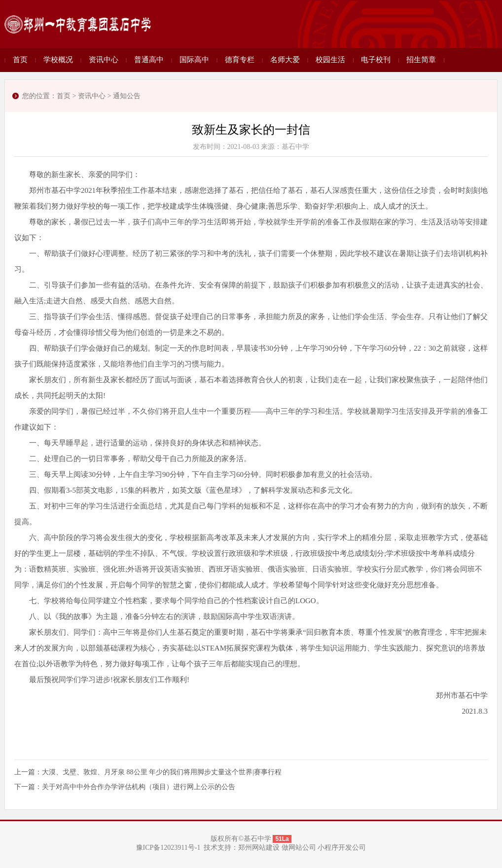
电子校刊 (376, 60)
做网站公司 (299, 848)
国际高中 (194, 60)
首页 (20, 60)
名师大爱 (285, 60)
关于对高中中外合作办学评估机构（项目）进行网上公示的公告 (139, 787)
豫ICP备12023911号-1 (168, 848)
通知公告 (127, 96)
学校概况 (58, 60)
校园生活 (330, 60)
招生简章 (421, 60)
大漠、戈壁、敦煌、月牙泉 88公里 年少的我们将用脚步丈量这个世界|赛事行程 (162, 772)
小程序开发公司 (342, 848)
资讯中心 (104, 60)
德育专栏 (240, 60)
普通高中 (149, 60)
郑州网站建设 (259, 848)
